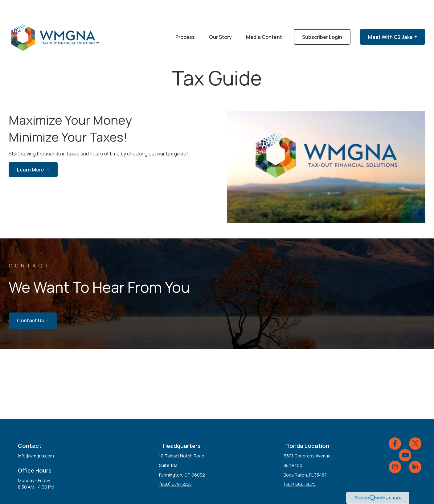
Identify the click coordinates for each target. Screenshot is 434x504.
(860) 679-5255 (175, 466)
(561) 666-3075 (300, 466)
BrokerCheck (281, 490)
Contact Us (31, 302)
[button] (185, 19)
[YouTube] (405, 437)
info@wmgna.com (36, 437)
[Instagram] (395, 448)
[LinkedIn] (415, 448)
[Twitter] (415, 425)
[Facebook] (395, 425)
